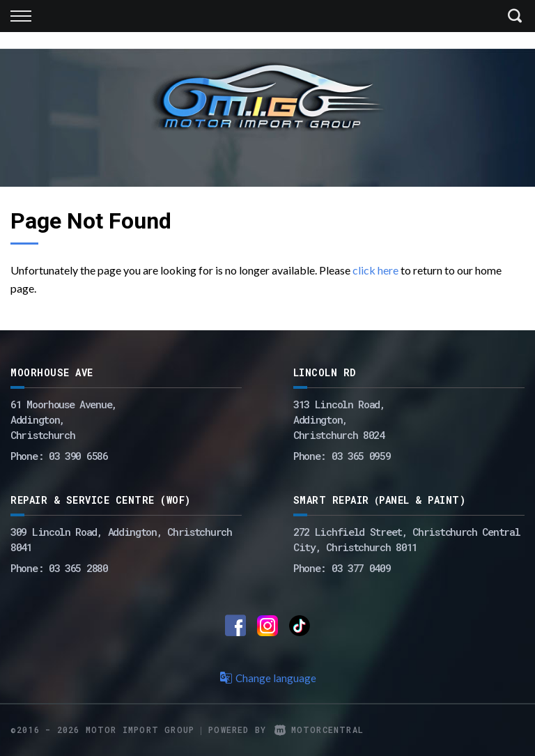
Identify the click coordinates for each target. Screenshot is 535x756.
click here (375, 270)
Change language (267, 678)
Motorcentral (319, 730)
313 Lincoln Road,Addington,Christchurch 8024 (339, 419)
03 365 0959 (361, 456)
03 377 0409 (361, 568)
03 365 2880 (78, 568)
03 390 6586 (78, 456)
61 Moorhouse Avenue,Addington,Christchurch (64, 419)
